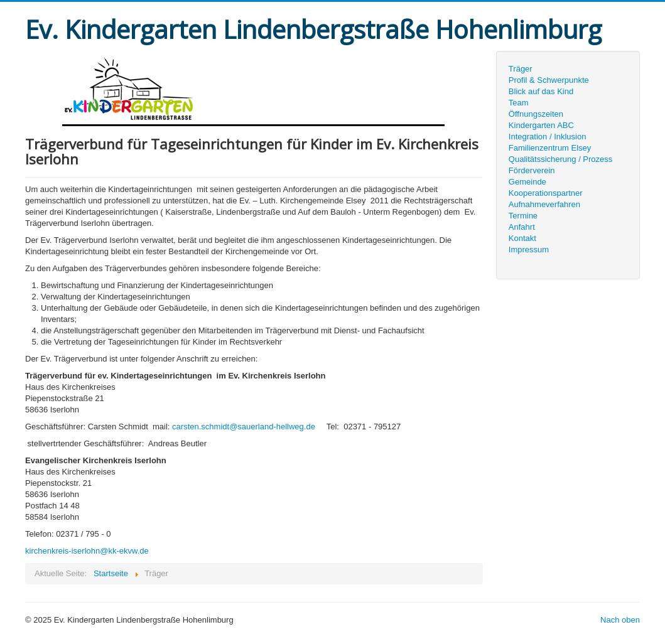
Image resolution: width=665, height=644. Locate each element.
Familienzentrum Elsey (550, 148)
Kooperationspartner (546, 193)
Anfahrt (522, 227)
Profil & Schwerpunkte (549, 80)
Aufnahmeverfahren (544, 204)
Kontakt (522, 238)
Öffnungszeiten (536, 114)
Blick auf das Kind (541, 91)
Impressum (529, 250)
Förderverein (532, 170)
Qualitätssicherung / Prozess (560, 159)
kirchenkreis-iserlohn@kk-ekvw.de (87, 551)
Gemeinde (527, 182)
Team (519, 103)
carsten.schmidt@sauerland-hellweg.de (244, 427)
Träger (521, 69)
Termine (523, 216)
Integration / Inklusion (548, 137)
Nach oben (620, 620)
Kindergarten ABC (541, 125)
